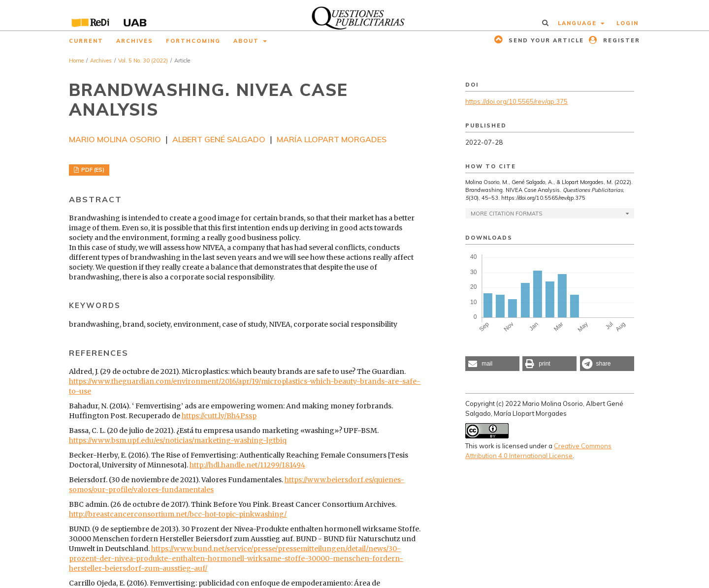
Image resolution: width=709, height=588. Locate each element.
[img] (355, 15)
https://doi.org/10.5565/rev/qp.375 (516, 101)
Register (620, 40)
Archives (135, 41)
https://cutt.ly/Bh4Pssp (219, 416)
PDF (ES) (92, 170)
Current (86, 41)
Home (76, 61)
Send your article (545, 40)
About (247, 41)
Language (579, 23)
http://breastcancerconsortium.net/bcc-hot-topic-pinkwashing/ (178, 514)
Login (628, 23)
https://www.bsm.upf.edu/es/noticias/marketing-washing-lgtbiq (178, 440)
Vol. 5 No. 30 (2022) (143, 61)
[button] (492, 364)
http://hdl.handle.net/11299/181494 (247, 465)
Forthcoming (193, 41)
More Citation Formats (506, 214)
